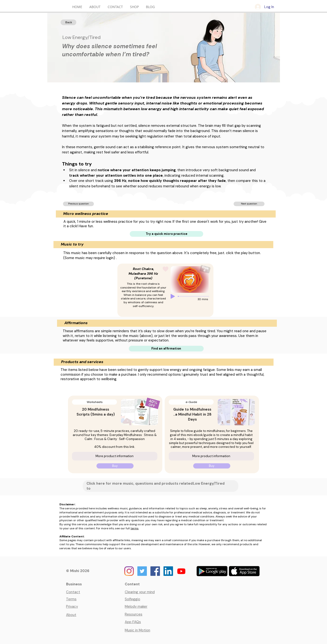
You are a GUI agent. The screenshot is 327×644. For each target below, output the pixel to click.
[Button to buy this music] (205, 269)
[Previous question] (78, 204)
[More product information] (115, 456)
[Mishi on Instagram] (129, 571)
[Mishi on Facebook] (155, 571)
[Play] (173, 296)
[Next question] (249, 204)
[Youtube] (181, 571)
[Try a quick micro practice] (166, 234)
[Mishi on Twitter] (142, 571)
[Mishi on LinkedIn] (168, 571)
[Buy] (115, 466)
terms (135, 528)
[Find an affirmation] (166, 349)
